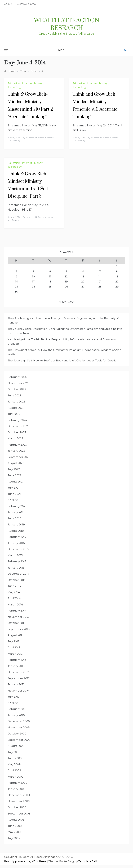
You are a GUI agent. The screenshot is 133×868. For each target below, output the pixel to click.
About (8, 4)
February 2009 (17, 783)
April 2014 (14, 598)
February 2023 (17, 445)
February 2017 (17, 537)
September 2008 (19, 814)
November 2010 (18, 691)
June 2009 (15, 758)
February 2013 (17, 660)
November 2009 (19, 727)
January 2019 (16, 524)
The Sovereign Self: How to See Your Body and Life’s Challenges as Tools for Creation (63, 360)
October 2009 (17, 734)
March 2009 (16, 777)
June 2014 (14, 586)
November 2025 (18, 383)
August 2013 (16, 635)
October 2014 (17, 580)
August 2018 (16, 531)
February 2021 (17, 506)
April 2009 (14, 770)
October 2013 (17, 623)
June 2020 (15, 518)
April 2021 (14, 500)
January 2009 (17, 789)
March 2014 (15, 604)
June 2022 (14, 475)
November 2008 (19, 801)
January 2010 (16, 715)
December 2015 (18, 549)
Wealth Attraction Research (67, 24)
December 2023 (19, 426)
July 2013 (14, 641)
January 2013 (16, 666)
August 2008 (16, 820)
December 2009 (19, 721)
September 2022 (19, 457)
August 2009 (16, 746)
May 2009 (14, 764)
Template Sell (88, 861)
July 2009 (14, 752)
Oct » (71, 302)
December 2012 (18, 672)
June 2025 (14, 395)
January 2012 (16, 684)
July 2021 (14, 488)
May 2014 (14, 592)
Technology (15, 87)
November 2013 (18, 617)
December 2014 (18, 574)
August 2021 (16, 482)
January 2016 (16, 543)
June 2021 (14, 494)
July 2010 (14, 697)
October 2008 (17, 807)
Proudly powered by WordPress (26, 861)
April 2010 (14, 703)
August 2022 (16, 463)
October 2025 (17, 389)
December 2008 (19, 795)
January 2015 (16, 568)
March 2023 (15, 438)
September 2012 (19, 678)
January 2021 (16, 512)
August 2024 (16, 408)
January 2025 (16, 402)
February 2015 (17, 561)
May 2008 (14, 832)
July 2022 (14, 469)
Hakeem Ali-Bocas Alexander (40, 138)
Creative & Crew (26, 4)
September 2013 (19, 629)
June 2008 (15, 826)
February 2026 (17, 377)
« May (62, 302)
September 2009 (19, 740)
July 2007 (14, 838)
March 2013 (15, 654)
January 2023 (16, 451)
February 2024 (17, 420)
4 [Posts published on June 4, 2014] (50, 271)
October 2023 (17, 432)
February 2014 (17, 611)
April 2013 (14, 647)
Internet (27, 83)
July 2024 (14, 414)
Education (14, 83)
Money (38, 83)
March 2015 (15, 555)
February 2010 (17, 709)
